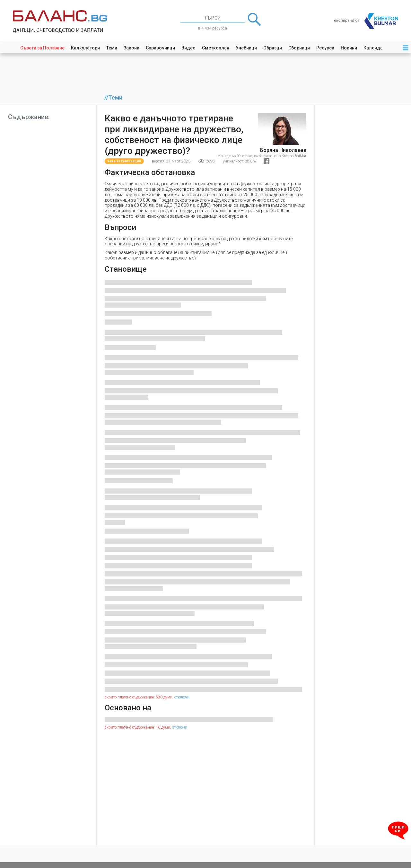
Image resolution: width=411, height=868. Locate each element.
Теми (112, 48)
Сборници (299, 48)
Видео (188, 48)
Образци (273, 48)
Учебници (246, 48)
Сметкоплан (216, 48)
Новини (349, 48)
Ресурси (325, 48)
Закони (131, 48)
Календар (374, 48)
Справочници (160, 48)
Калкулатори (85, 48)
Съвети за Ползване (42, 48)
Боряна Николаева (283, 150)
